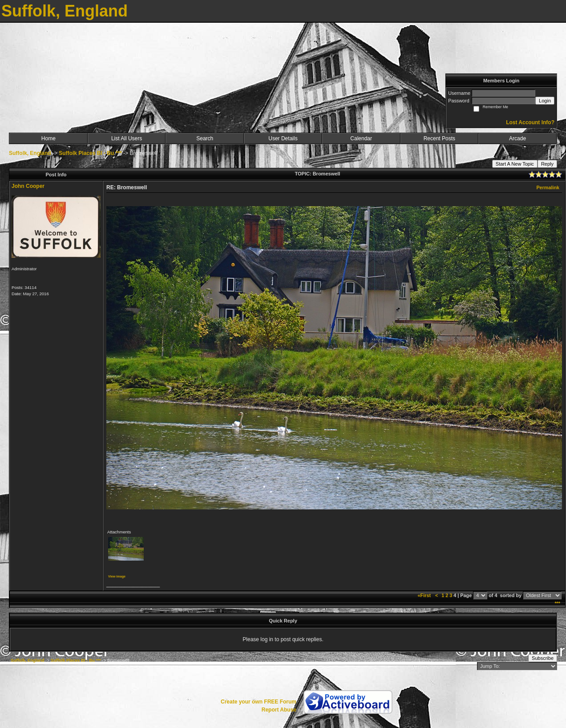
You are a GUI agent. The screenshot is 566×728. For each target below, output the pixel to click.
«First (425, 595)
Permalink (548, 187)
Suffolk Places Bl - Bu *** (90, 153)
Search (205, 138)
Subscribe (543, 658)
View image (117, 576)
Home (49, 138)
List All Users (127, 138)
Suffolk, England (30, 153)
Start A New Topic (515, 164)
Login (545, 101)
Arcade (517, 138)
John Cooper (28, 186)
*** (557, 603)
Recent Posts (439, 138)
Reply (547, 164)
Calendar (361, 138)
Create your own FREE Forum (259, 702)
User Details (283, 138)
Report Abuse (279, 710)
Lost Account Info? (530, 122)
